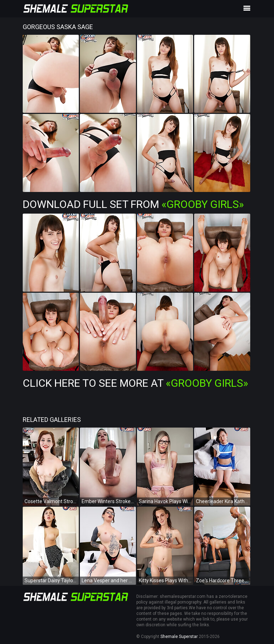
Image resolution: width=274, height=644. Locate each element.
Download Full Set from (133, 204)
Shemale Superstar (179, 637)
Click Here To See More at (135, 383)
